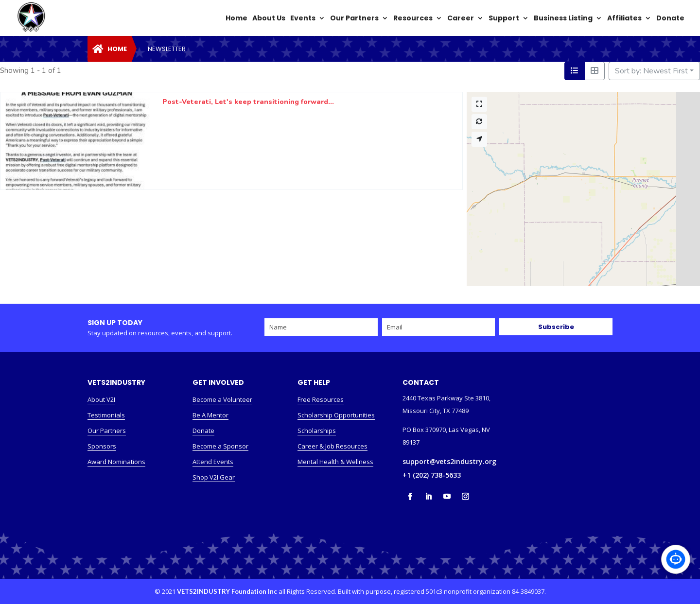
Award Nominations (116, 462)
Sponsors (102, 446)
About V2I (101, 399)
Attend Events (213, 462)
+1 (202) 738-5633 (432, 475)
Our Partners (107, 431)
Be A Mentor (210, 415)
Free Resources (321, 399)
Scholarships (317, 431)
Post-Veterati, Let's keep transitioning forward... (248, 102)
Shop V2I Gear (214, 477)
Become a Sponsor (220, 446)
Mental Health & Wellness (335, 462)
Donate (203, 431)
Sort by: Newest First (651, 71)
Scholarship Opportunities (336, 415)
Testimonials (106, 415)
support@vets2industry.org (449, 461)
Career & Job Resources (332, 446)
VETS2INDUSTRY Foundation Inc (227, 591)
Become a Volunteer (222, 399)
